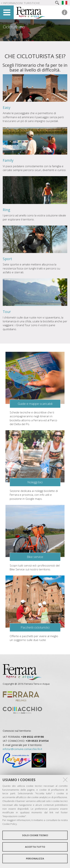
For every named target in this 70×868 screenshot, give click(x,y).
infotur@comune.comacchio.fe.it (22, 749)
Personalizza (35, 858)
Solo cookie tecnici (35, 835)
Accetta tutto (35, 847)
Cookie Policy (10, 824)
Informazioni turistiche (21, 3)
